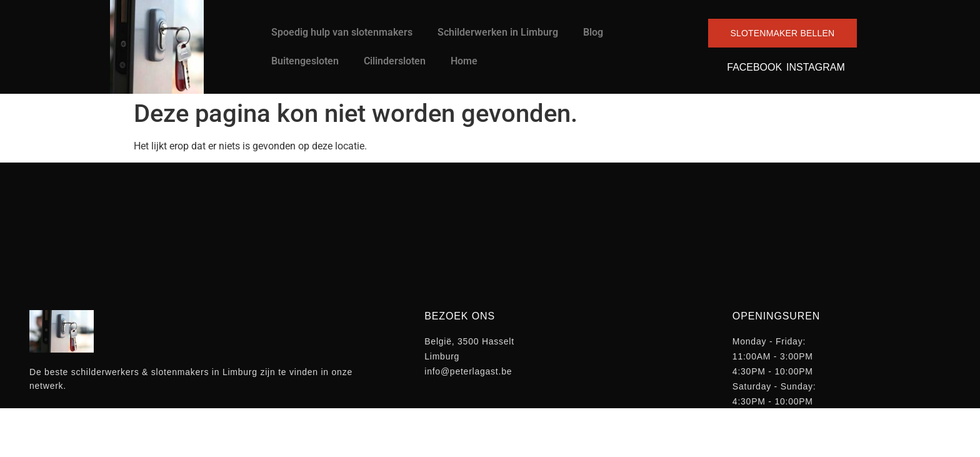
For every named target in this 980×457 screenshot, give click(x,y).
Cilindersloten (395, 61)
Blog (593, 32)
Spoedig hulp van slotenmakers (342, 32)
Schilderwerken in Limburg (498, 32)
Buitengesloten (305, 61)
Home (464, 61)
